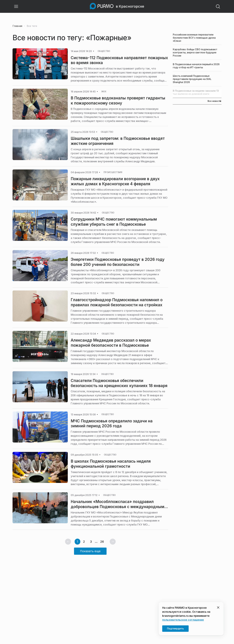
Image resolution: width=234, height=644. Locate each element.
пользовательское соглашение (183, 620)
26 (102, 542)
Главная (17, 26)
